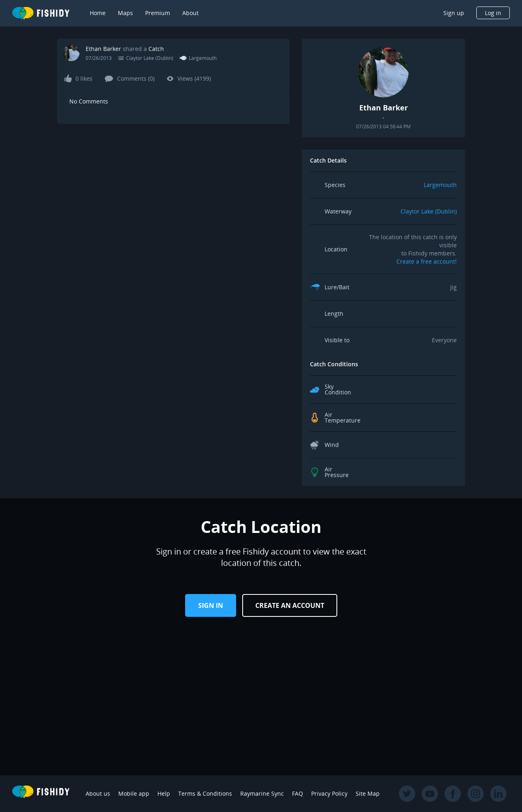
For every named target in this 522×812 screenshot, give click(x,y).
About (190, 13)
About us (98, 793)
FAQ (297, 793)
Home (98, 13)
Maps (125, 13)
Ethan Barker (103, 49)
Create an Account (290, 605)
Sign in (211, 605)
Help (164, 793)
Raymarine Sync (262, 793)
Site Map (368, 793)
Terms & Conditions (205, 793)
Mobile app (134, 793)
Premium (158, 13)
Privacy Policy (329, 793)
